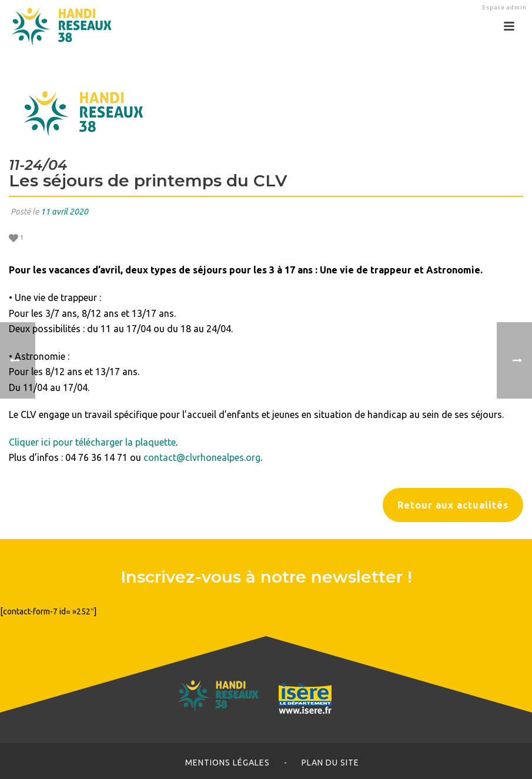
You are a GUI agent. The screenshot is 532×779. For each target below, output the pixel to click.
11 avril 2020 (64, 212)
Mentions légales (227, 763)
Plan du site (330, 763)
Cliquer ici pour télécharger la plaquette (92, 442)
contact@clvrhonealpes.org (202, 457)
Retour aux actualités (453, 505)
